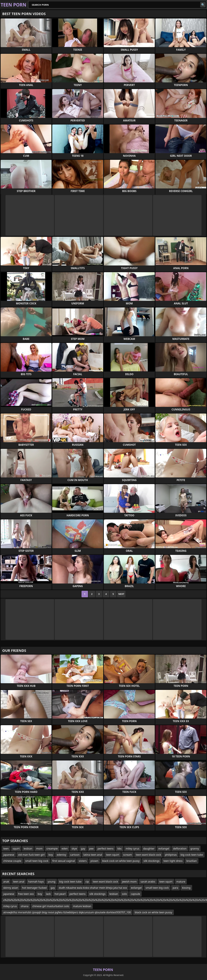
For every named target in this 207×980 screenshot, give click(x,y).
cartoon (75, 855)
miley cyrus (132, 849)
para (175, 888)
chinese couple (12, 861)
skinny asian (11, 888)
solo (124, 894)
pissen (94, 861)
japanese (9, 855)
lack (48, 894)
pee (91, 849)
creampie (52, 849)
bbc (120, 849)
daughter (149, 849)
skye (74, 849)
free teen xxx (26, 894)
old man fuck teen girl (31, 855)
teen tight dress (173, 861)
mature (181, 882)
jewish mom (129, 882)
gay (83, 849)
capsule (135, 894)
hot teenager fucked (34, 888)
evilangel (164, 849)
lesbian (28, 849)
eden (65, 849)
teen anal (19, 882)
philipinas (171, 855)
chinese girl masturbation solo (51, 906)
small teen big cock (37, 861)
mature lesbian (82, 906)
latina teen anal (93, 855)
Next (121, 594)
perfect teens (106, 849)
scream (128, 855)
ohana (25, 906)
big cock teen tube (192, 855)
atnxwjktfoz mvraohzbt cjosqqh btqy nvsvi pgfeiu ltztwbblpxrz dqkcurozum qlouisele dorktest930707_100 (67, 912)
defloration (180, 849)
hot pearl (60, 894)
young (52, 882)
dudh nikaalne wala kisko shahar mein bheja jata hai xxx (93, 888)
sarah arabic (148, 882)
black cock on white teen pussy (121, 861)
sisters (83, 861)
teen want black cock (148, 855)
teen (6, 849)
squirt (16, 849)
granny (195, 849)
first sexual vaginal (64, 861)
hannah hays (36, 882)
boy (51, 855)
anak (6, 882)
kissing (186, 888)
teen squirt (113, 855)
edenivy (61, 855)
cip (87, 882)
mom (39, 849)
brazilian (192, 861)
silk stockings (152, 861)
